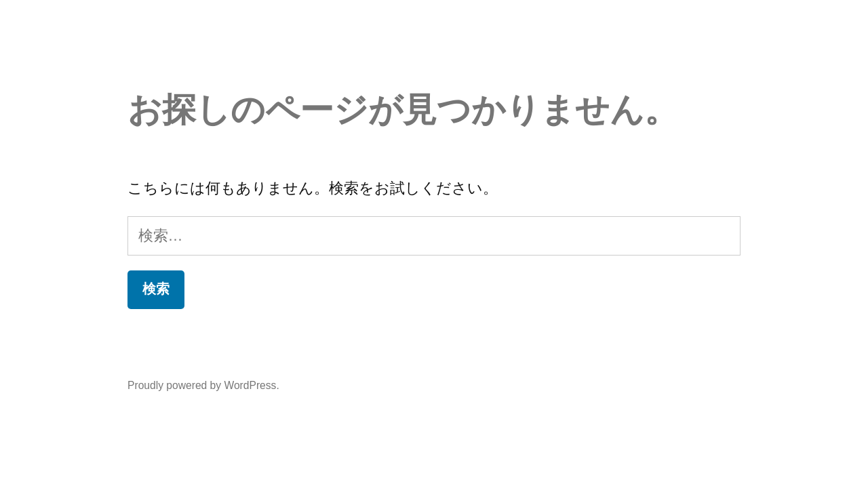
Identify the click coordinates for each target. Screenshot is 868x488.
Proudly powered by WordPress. (203, 385)
